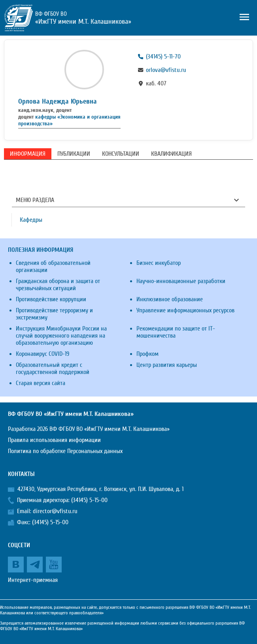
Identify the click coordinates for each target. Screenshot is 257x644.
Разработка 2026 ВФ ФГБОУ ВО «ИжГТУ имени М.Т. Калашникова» (89, 429)
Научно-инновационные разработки (181, 281)
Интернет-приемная (33, 580)
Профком (147, 354)
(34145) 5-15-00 (89, 500)
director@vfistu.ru (55, 511)
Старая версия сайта (41, 383)
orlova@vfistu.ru (166, 70)
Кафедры (31, 220)
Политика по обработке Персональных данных (65, 451)
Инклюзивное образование (170, 299)
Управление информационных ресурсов (185, 310)
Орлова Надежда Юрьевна (58, 101)
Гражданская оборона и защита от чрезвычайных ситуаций (58, 285)
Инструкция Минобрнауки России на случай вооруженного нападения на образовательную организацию (61, 336)
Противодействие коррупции (51, 299)
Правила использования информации (54, 440)
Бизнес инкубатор (159, 263)
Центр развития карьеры (167, 365)
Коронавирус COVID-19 (43, 354)
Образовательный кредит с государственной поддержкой (53, 368)
